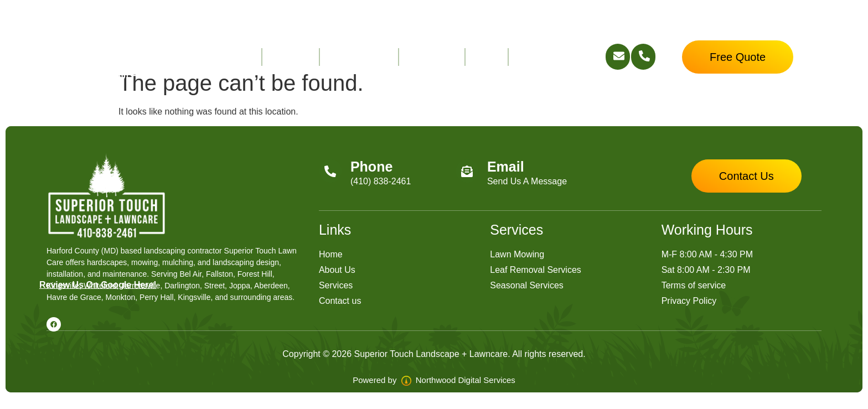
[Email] (467, 171)
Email (506, 167)
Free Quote (542, 57)
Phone (371, 167)
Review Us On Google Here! (98, 285)
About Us (291, 57)
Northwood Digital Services (458, 380)
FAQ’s (486, 57)
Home (241, 57)
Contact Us (432, 57)
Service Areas (359, 57)
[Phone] (330, 171)
